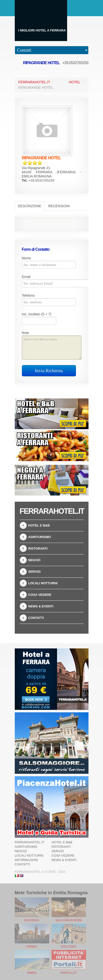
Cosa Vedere (40, 595)
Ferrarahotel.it (30, 842)
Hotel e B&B (39, 525)
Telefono (28, 295)
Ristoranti (38, 549)
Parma (32, 947)
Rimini (32, 973)
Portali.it (69, 973)
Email (26, 277)
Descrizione (30, 206)
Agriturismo (40, 537)
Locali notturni (43, 583)
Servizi (34, 572)
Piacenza (32, 920)
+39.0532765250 (75, 63)
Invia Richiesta (49, 371)
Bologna (69, 947)
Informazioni (26, 860)
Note (26, 333)
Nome (26, 258)
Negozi (34, 560)
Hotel (75, 82)
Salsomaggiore (69, 920)
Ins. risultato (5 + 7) (37, 314)
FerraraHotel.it (34, 82)
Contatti (36, 618)
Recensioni (59, 206)
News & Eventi (41, 606)
